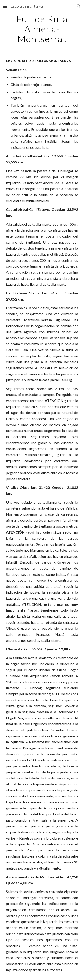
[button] (5, 6)
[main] (42, 29)
